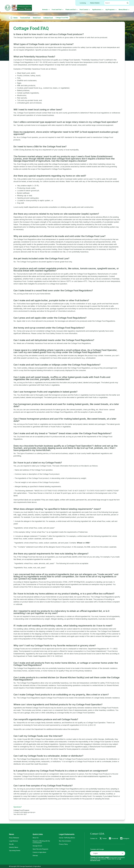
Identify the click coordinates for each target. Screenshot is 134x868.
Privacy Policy (63, 844)
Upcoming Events (15, 850)
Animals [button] (45, 10)
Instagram (126, 838)
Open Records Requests (40, 849)
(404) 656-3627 (22, 814)
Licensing (83, 3)
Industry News (14, 847)
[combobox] (108, 853)
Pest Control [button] (84, 10)
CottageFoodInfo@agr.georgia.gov (24, 812)
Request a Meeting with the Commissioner (41, 842)
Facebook (115, 838)
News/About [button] (123, 10)
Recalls (11, 844)
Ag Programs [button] (110, 10)
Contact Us (94, 838)
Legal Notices (13, 841)
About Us (36, 838)
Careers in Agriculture (39, 852)
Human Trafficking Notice (67, 838)
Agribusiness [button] (97, 10)
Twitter (104, 838)
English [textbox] (96, 853)
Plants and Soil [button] (71, 10)
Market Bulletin (95, 3)
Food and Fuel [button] (57, 10)
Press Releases (14, 838)
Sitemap (35, 855)
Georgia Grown (37, 846)
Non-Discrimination (65, 841)
